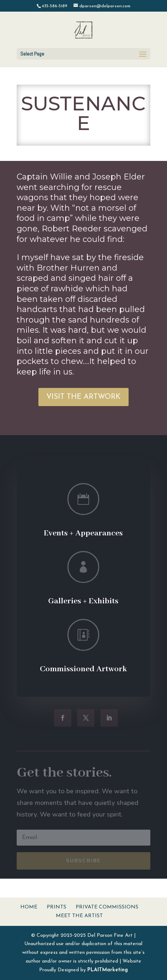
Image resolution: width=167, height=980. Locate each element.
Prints (57, 907)
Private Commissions (107, 907)
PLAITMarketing (108, 970)
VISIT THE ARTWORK (83, 397)
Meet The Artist (79, 916)
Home (29, 907)
